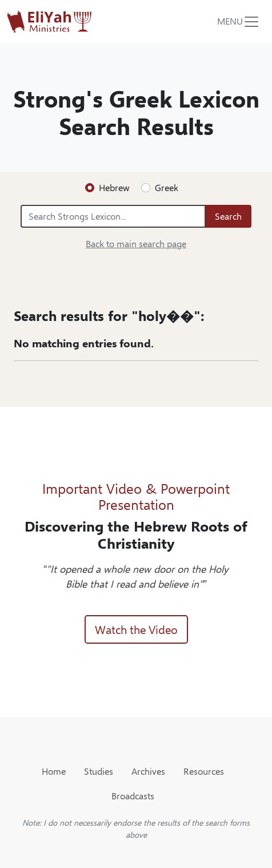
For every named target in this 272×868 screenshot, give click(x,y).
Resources (204, 771)
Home (54, 771)
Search (228, 216)
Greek (167, 187)
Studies (99, 771)
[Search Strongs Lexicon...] (113, 216)
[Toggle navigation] (239, 22)
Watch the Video (136, 629)
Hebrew (114, 187)
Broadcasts (133, 796)
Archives (148, 771)
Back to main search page (136, 243)
